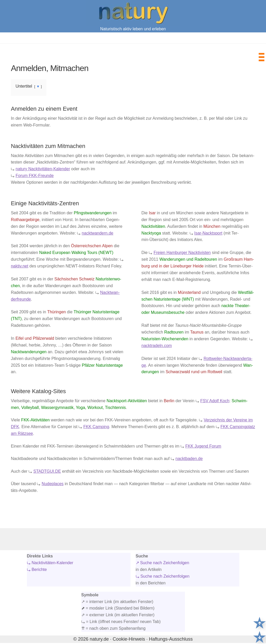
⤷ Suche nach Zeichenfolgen (163, 576)
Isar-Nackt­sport (208, 233)
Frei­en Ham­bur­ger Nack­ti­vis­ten (182, 253)
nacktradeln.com (157, 346)
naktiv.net (20, 266)
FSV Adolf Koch (215, 401)
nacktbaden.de (189, 459)
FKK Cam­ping (96, 427)
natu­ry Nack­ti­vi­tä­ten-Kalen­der (43, 169)
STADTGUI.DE (47, 471)
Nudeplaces (53, 484)
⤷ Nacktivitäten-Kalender (50, 563)
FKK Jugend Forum (203, 446)
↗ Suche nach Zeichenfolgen (163, 563)
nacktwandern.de (98, 233)
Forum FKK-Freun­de (35, 176)
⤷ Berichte (37, 569)
